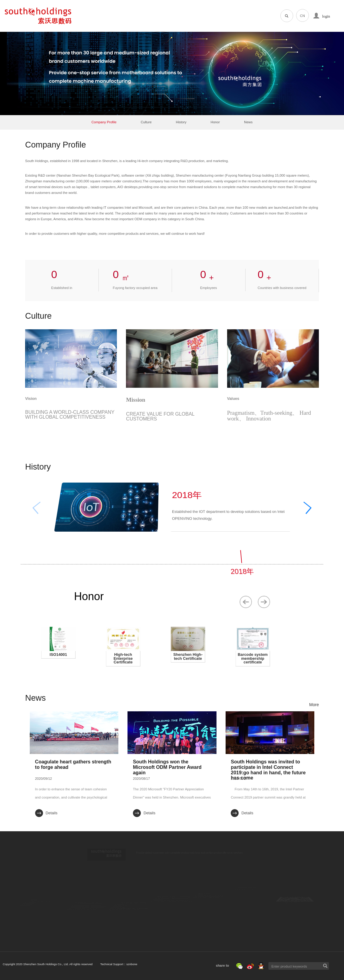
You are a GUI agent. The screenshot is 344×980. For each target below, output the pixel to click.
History (181, 122)
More (314, 705)
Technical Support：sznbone (62, 964)
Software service (126, 929)
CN (303, 16)
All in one (120, 903)
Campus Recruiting (210, 896)
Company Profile (104, 122)
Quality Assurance (86, 922)
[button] (316, 507)
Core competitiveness (88, 902)
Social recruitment (209, 903)
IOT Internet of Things (130, 923)
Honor (215, 122)
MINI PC (120, 916)
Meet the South (207, 909)
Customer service (86, 929)
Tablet (118, 910)
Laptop (118, 896)
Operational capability (88, 916)
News (248, 122)
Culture (146, 122)
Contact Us (245, 896)
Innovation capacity (87, 909)
